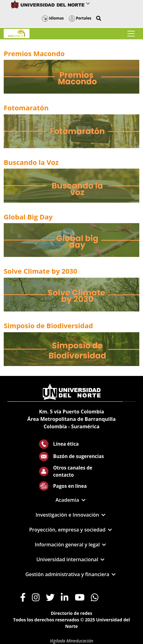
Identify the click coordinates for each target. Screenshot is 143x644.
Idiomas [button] (53, 18)
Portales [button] (80, 18)
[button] (99, 18)
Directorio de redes (72, 613)
